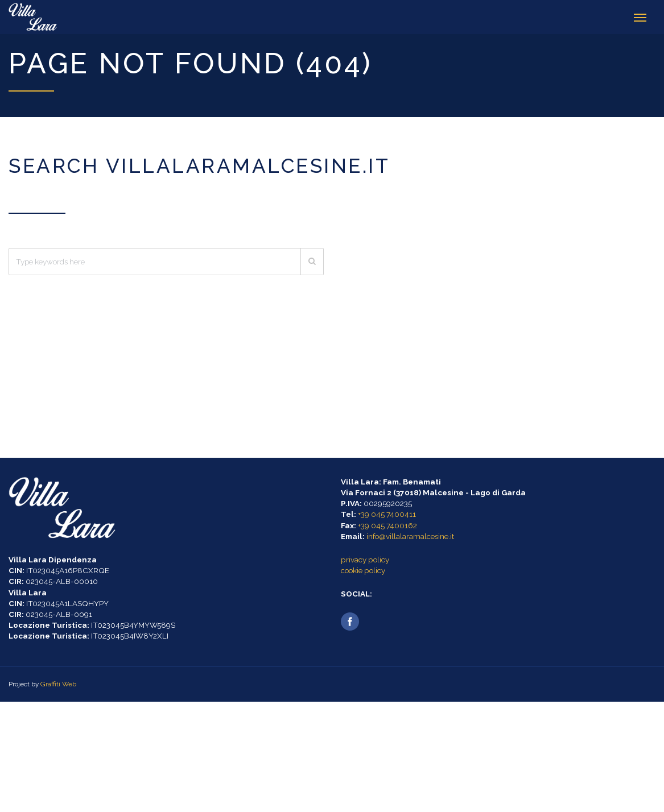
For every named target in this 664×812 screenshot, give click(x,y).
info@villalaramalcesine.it (410, 536)
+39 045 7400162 (387, 525)
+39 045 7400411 (387, 514)
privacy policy (365, 560)
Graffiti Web (58, 684)
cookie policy (363, 570)
